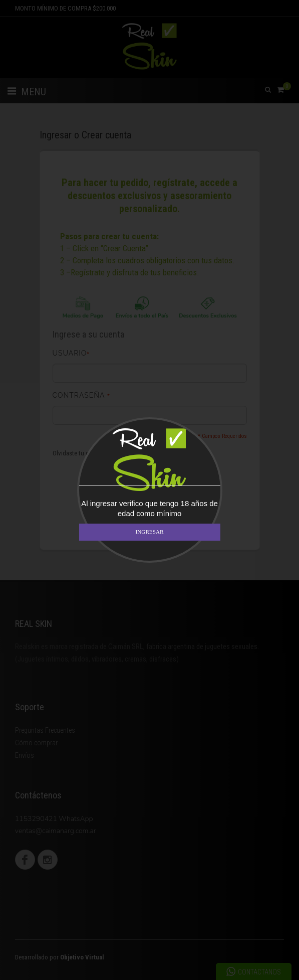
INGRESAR (150, 532)
